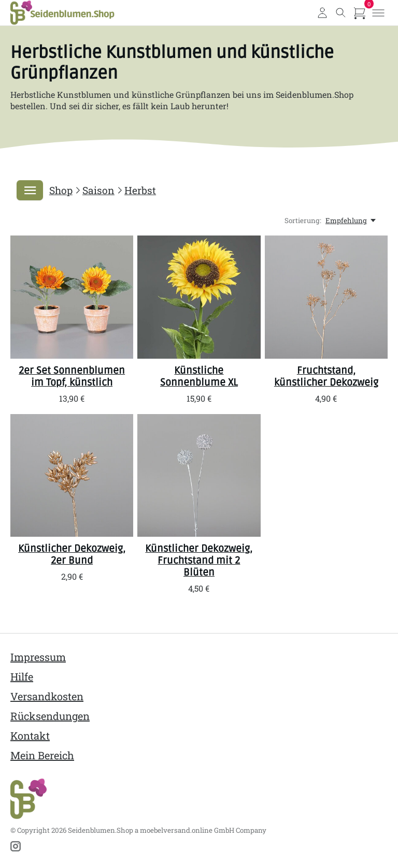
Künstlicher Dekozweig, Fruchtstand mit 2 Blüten (199, 561)
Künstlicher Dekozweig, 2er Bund (72, 555)
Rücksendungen (50, 716)
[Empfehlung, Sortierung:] (351, 221)
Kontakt (30, 735)
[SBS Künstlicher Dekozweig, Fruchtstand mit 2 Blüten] (199, 475)
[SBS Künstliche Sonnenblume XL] (199, 297)
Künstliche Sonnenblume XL (199, 377)
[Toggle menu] (378, 13)
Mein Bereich (42, 755)
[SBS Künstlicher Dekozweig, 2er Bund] (72, 475)
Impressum (38, 657)
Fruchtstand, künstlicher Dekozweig (326, 377)
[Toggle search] (341, 13)
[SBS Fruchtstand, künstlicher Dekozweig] (326, 297)
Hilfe (22, 676)
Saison (98, 190)
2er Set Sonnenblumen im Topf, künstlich (72, 377)
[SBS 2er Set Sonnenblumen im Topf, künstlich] (72, 297)
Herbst (140, 190)
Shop (61, 190)
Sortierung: (303, 221)
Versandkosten (47, 696)
